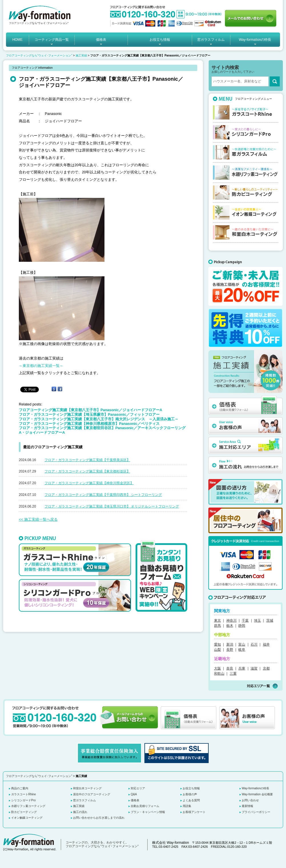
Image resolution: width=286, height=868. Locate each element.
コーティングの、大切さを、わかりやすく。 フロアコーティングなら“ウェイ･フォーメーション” (102, 844)
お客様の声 (190, 794)
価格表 (101, 40)
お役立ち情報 (160, 40)
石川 (254, 644)
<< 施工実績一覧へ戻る (38, 519)
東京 (217, 620)
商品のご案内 (20, 788)
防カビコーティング (24, 812)
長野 (230, 650)
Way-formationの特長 (255, 40)
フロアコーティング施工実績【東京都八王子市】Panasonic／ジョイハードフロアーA (90, 410)
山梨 (217, 650)
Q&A (134, 794)
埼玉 (257, 620)
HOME (17, 40)
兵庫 (242, 668)
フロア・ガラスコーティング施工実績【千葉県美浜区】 (87, 460)
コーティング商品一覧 (52, 40)
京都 (266, 668)
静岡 (242, 626)
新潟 (230, 644)
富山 (242, 644)
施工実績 (81, 55)
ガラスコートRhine (24, 794)
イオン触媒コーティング (27, 818)
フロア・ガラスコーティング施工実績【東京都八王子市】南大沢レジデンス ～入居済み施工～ (99, 419)
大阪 (217, 668)
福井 (266, 644)
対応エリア (138, 788)
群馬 (217, 626)
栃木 (230, 626)
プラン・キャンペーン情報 (148, 812)
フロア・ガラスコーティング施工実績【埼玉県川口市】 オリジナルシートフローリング (112, 506)
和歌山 (219, 674)
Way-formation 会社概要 (257, 794)
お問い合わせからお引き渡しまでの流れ (99, 818)
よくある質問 (191, 800)
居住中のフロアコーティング (92, 794)
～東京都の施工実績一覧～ (41, 366)
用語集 (187, 806)
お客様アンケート (194, 812)
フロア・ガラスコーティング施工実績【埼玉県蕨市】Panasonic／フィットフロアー (89, 414)
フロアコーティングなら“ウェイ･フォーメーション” (39, 55)
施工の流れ (80, 812)
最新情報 (247, 806)
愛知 (217, 644)
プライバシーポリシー (256, 812)
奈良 (230, 668)
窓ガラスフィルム (211, 40)
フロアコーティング (20, 23)
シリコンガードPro (23, 800)
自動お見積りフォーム (145, 806)
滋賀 (254, 668)
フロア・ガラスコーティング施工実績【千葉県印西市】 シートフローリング (103, 495)
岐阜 (242, 650)
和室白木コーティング (87, 788)
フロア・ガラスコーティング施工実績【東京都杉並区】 (87, 471)
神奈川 (231, 620)
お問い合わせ (250, 800)
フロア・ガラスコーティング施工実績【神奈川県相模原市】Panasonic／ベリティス (89, 424)
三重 (233, 674)
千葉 (245, 620)
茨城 (270, 620)
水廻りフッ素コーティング (28, 806)
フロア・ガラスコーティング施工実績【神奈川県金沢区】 (89, 483)
